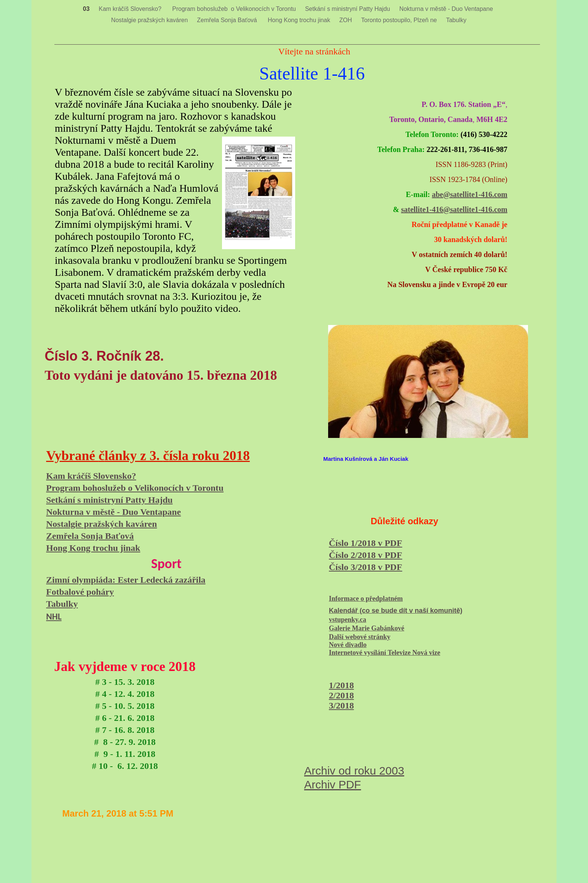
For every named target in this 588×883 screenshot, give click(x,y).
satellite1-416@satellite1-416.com (454, 209)
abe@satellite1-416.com (470, 194)
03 (87, 9)
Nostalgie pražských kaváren (150, 20)
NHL (54, 616)
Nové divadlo (348, 645)
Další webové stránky (360, 637)
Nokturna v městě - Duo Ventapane (447, 9)
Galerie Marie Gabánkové (367, 628)
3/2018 (341, 705)
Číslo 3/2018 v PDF (365, 567)
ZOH (346, 20)
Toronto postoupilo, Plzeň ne (400, 20)
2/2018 (341, 695)
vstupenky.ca (348, 620)
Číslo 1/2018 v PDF (365, 543)
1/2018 (341, 685)
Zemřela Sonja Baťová (229, 20)
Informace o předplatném (366, 599)
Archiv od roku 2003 (354, 771)
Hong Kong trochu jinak (300, 20)
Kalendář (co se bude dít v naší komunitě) (396, 611)
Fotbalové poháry (80, 592)
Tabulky (456, 20)
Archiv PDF (333, 784)
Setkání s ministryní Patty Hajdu (348, 9)
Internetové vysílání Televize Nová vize (385, 653)
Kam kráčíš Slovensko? (132, 9)
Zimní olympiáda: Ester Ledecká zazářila (126, 580)
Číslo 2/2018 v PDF (365, 555)
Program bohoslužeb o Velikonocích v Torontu (235, 9)
